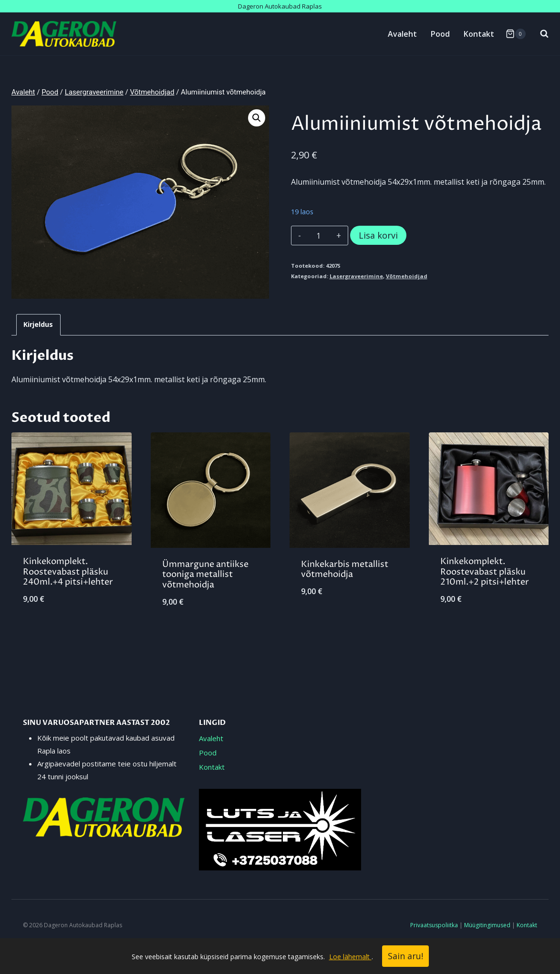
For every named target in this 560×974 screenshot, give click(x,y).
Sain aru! (405, 956)
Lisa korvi (378, 235)
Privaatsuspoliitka (434, 925)
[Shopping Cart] (516, 34)
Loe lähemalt (350, 957)
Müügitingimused (487, 925)
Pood (440, 34)
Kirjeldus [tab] (38, 324)
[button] (257, 118)
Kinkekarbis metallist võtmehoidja (345, 570)
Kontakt (479, 34)
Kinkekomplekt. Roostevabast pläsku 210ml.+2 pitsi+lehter (485, 572)
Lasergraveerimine (356, 276)
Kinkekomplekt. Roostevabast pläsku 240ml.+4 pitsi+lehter (68, 572)
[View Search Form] (539, 34)
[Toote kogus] (318, 236)
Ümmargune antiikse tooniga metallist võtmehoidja (205, 575)
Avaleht (402, 34)
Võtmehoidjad (407, 276)
